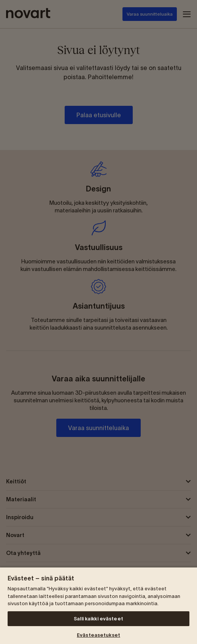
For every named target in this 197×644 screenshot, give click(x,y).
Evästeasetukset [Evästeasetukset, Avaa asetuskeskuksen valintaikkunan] (98, 635)
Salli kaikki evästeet (98, 619)
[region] (98, 605)
